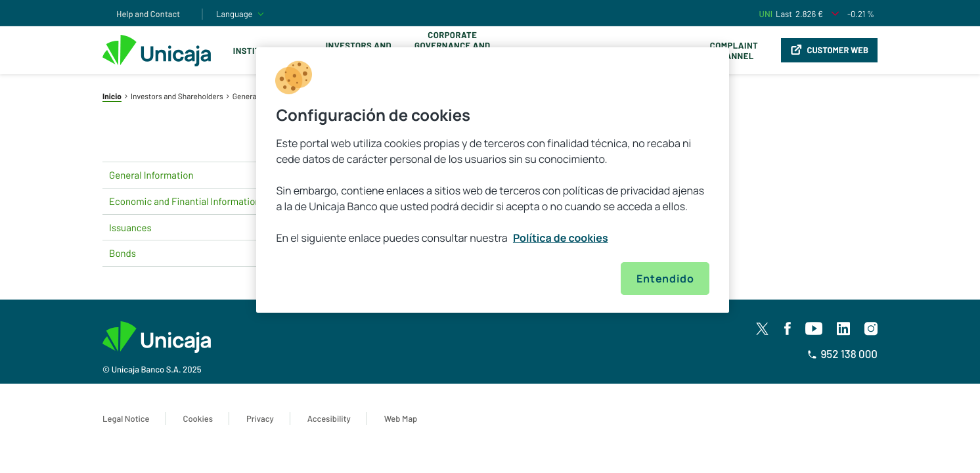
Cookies (198, 418)
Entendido (665, 279)
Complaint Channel (734, 51)
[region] (493, 180)
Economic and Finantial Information (201, 201)
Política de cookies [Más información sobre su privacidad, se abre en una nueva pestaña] (561, 238)
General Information (201, 175)
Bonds (201, 254)
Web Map (401, 418)
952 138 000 (842, 354)
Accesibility (329, 418)
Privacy (260, 418)
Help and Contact (148, 14)
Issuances (201, 227)
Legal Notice (126, 418)
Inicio (112, 97)
